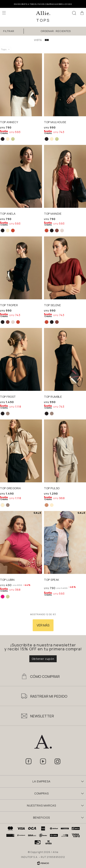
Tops (4, 49)
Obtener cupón (43, 659)
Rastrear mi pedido (49, 696)
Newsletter (42, 716)
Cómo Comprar (45, 676)
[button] (74, 13)
